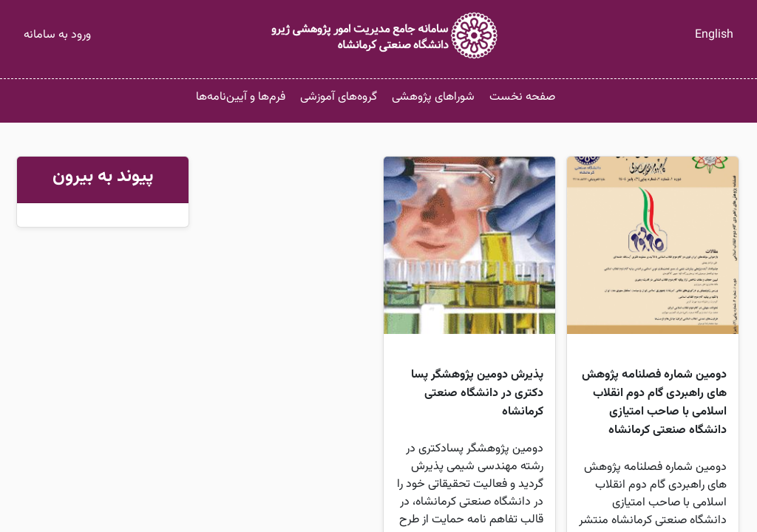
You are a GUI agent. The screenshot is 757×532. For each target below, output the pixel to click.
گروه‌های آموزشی (339, 97)
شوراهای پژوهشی (433, 97)
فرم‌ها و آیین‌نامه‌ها (241, 97)
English (714, 35)
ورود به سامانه (57, 35)
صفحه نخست (522, 97)
